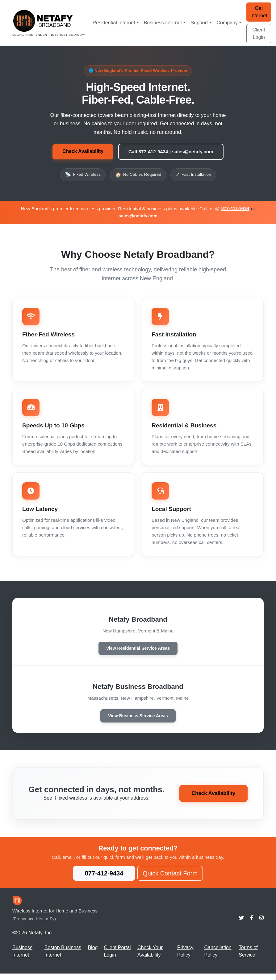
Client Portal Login (117, 958)
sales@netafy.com (138, 217)
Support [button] (199, 23)
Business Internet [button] (163, 23)
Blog (93, 954)
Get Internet (259, 12)
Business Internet (22, 958)
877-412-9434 (235, 209)
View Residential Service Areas (138, 652)
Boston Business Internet (63, 958)
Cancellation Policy (218, 958)
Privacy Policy (185, 958)
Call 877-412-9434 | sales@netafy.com (172, 152)
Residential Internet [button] (114, 23)
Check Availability (81, 152)
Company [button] (227, 23)
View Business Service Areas (138, 721)
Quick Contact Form (170, 880)
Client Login (259, 33)
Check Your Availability (150, 958)
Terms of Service (248, 958)
